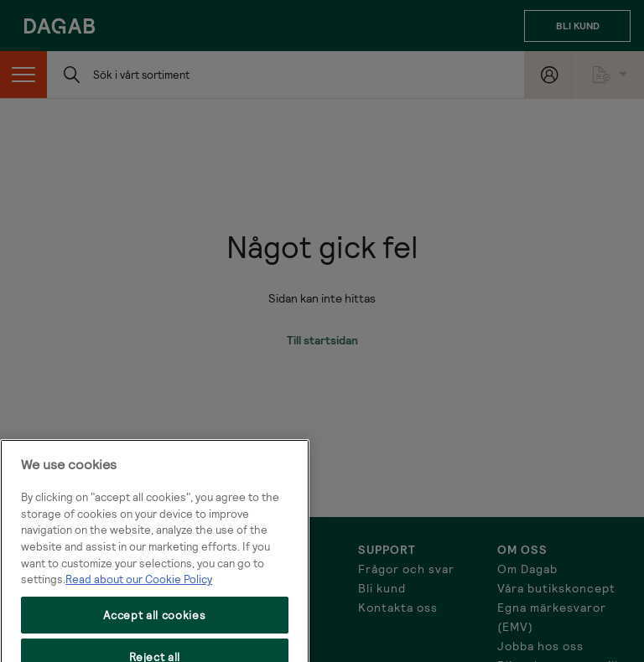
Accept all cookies (154, 628)
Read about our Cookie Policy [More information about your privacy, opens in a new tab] (139, 592)
